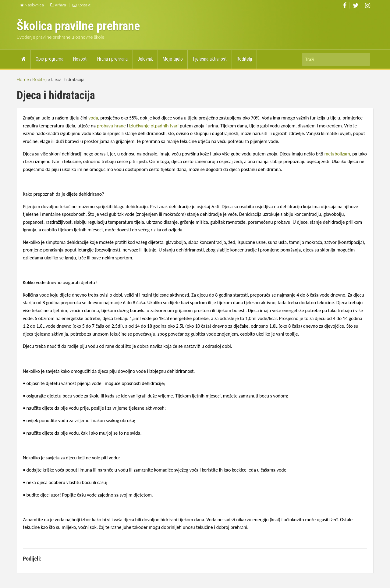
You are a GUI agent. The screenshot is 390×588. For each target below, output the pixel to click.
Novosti (80, 59)
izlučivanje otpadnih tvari (154, 126)
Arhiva (58, 5)
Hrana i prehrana (112, 59)
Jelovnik (145, 59)
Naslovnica (32, 5)
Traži (363, 59)
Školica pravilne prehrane (78, 26)
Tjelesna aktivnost (209, 59)
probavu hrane (112, 126)
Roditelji (244, 59)
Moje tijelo (173, 59)
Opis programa (50, 59)
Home (23, 80)
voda (93, 118)
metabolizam (337, 154)
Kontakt (82, 5)
